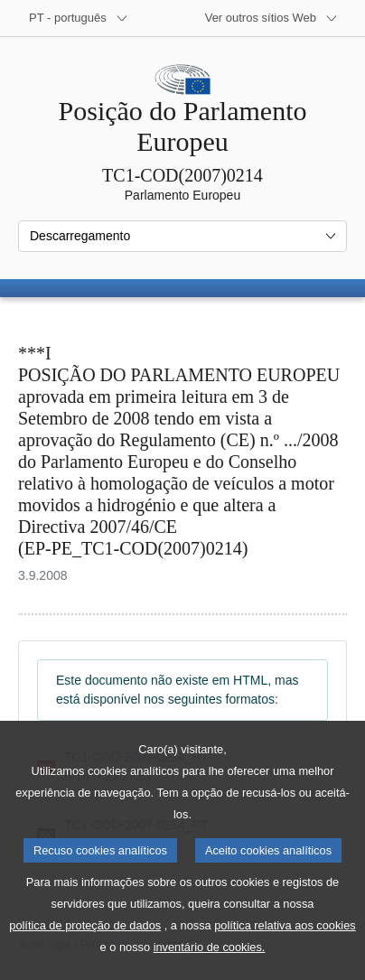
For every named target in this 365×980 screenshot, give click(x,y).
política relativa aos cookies (285, 949)
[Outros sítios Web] (271, 18)
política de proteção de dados (85, 949)
